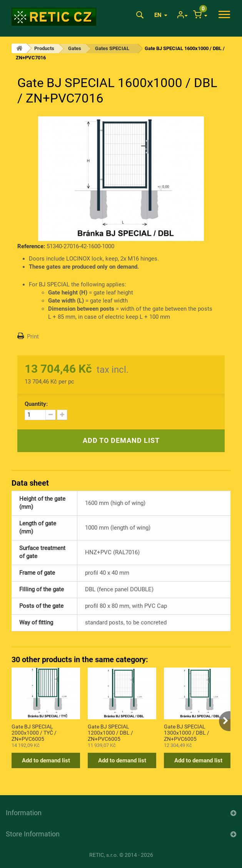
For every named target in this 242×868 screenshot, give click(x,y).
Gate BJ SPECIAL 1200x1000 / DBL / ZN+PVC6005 (110, 732)
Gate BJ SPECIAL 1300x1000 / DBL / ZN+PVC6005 (187, 732)
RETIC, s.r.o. (104, 855)
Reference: (31, 246)
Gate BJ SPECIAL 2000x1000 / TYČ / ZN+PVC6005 (34, 732)
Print (33, 336)
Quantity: (36, 404)
